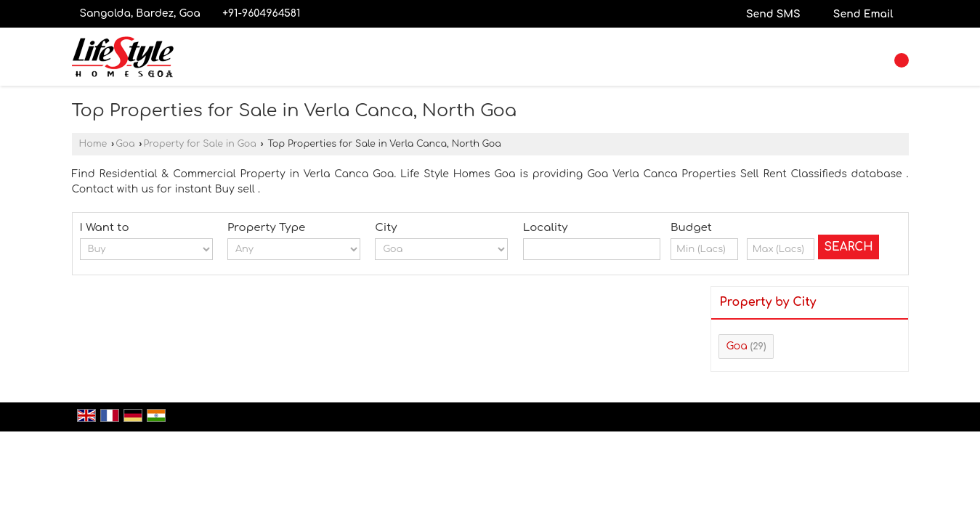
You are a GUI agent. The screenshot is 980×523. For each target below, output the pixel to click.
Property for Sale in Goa (199, 144)
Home (93, 144)
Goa (125, 144)
